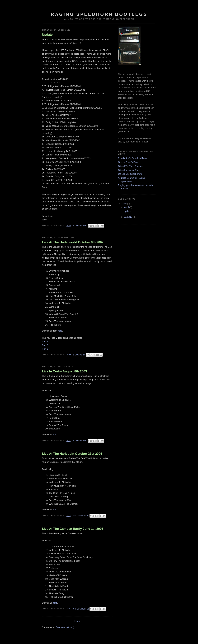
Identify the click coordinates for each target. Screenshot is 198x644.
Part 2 (45, 345)
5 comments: (80, 226)
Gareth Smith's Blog (128, 162)
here (60, 331)
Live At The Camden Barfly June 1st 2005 (73, 529)
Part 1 (45, 341)
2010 (124, 203)
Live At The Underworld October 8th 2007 (73, 242)
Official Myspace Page (129, 170)
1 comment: (80, 355)
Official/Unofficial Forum (130, 174)
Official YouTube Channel (131, 166)
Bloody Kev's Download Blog (132, 158)
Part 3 (45, 349)
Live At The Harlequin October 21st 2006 (72, 454)
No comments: (81, 516)
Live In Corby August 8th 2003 (64, 371)
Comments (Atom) (65, 627)
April (127, 207)
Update (47, 35)
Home (77, 621)
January (129, 217)
